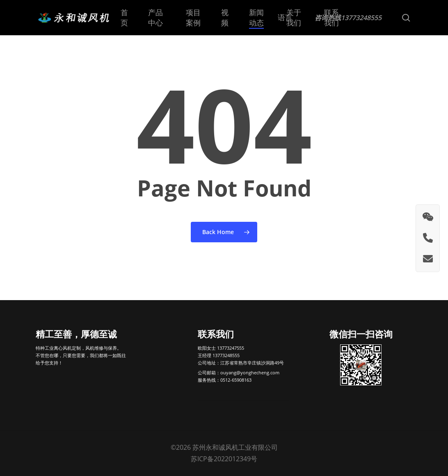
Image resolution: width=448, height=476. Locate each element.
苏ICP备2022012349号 (224, 459)
